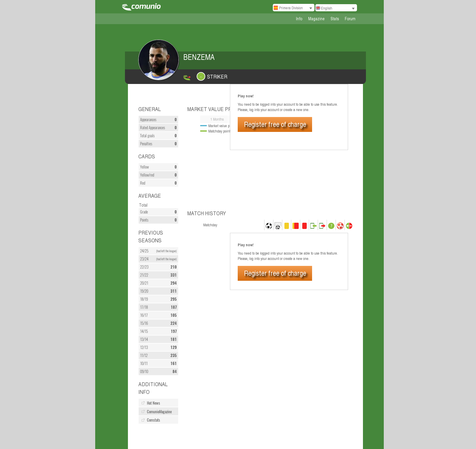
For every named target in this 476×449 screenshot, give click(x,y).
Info (299, 19)
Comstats (154, 420)
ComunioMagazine (159, 412)
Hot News (154, 403)
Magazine (316, 19)
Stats (335, 19)
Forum (350, 19)
